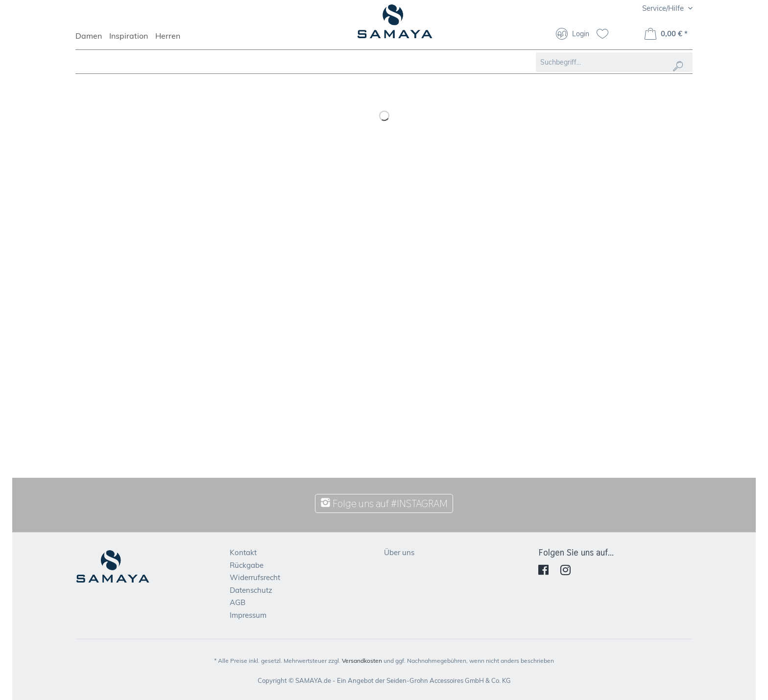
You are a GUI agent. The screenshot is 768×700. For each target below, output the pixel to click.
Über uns (399, 552)
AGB (238, 602)
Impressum (248, 615)
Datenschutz (251, 590)
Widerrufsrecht (255, 577)
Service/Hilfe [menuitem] (664, 8)
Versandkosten (362, 661)
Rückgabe (247, 565)
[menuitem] (92, 40)
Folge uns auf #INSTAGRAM (384, 503)
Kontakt (243, 552)
